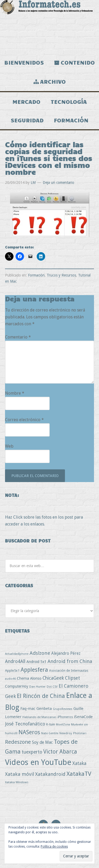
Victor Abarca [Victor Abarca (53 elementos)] (60, 752)
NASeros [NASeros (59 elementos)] (29, 732)
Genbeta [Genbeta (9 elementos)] (44, 709)
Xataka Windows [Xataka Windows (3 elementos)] (17, 782)
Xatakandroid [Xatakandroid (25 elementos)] (50, 774)
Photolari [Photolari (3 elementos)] (80, 733)
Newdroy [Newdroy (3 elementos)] (66, 733)
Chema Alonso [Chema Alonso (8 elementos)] (29, 678)
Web (9, 446)
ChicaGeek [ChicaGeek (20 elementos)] (53, 678)
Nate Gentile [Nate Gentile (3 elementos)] (50, 733)
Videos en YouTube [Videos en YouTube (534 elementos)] (38, 762)
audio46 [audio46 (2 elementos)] (10, 679)
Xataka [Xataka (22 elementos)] (79, 763)
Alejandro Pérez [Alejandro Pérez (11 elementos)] (66, 653)
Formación (36, 275)
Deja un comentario (58, 182)
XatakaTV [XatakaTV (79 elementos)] (79, 774)
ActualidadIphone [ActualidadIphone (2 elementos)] (17, 654)
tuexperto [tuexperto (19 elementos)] (32, 752)
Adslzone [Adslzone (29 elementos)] (40, 653)
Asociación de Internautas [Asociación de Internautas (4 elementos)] (69, 671)
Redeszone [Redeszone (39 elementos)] (18, 742)
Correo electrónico (24, 420)
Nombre (15, 393)
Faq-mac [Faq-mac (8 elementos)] (28, 708)
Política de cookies (54, 847)
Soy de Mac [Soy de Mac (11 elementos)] (42, 742)
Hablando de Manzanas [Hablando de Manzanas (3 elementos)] (39, 717)
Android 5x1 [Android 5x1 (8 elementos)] (36, 662)
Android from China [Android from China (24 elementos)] (70, 661)
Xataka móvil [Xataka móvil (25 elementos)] (20, 774)
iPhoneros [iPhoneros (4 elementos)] (65, 717)
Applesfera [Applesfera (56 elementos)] (34, 670)
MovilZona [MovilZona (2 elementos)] (63, 725)
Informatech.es (49, 26)
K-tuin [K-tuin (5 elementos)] (51, 724)
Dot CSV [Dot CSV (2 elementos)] (52, 687)
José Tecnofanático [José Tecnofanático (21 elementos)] (25, 724)
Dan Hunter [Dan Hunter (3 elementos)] (37, 687)
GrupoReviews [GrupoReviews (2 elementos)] (63, 709)
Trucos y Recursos (61, 275)
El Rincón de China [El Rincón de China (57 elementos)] (41, 696)
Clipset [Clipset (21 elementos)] (72, 678)
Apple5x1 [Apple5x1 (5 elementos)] (12, 671)
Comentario (18, 337)
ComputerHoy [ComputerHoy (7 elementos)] (17, 686)
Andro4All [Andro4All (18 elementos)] (15, 661)
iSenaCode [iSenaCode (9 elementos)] (83, 717)
